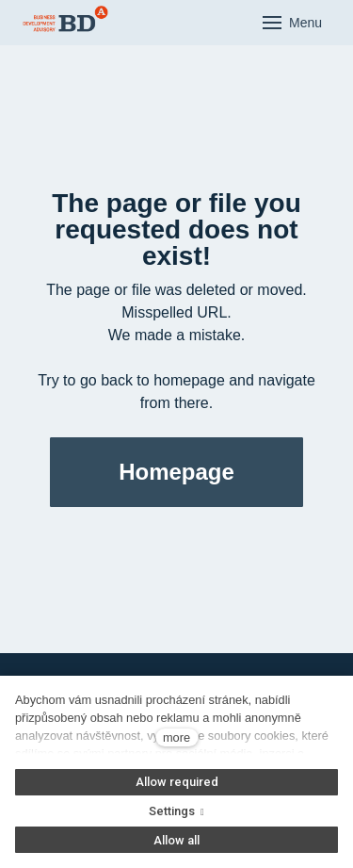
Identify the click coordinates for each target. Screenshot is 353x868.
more (176, 737)
